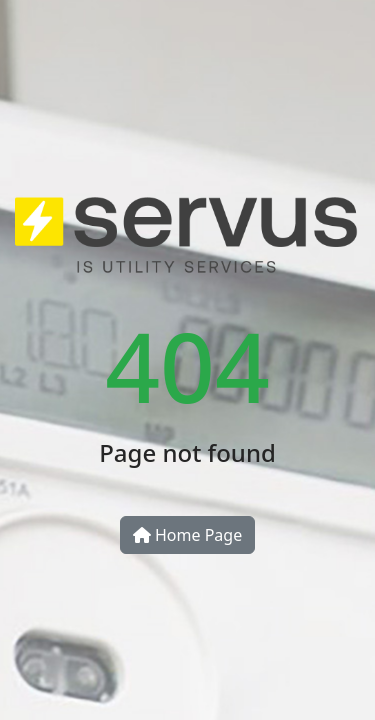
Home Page (187, 535)
